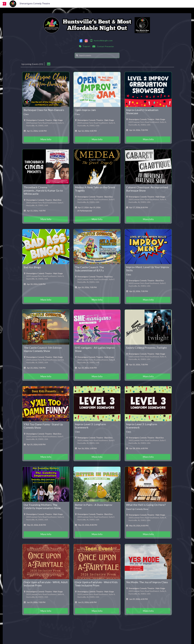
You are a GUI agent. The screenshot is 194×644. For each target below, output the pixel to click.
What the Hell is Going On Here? (146, 505)
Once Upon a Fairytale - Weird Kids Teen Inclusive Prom (96, 584)
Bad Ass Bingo (32, 267)
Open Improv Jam (85, 110)
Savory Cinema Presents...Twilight (146, 348)
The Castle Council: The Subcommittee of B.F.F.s (89, 269)
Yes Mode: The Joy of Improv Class (147, 582)
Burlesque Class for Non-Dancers (44, 110)
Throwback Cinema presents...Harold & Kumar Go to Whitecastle (43, 190)
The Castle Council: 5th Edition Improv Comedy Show (43, 349)
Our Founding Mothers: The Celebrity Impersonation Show (42, 506)
